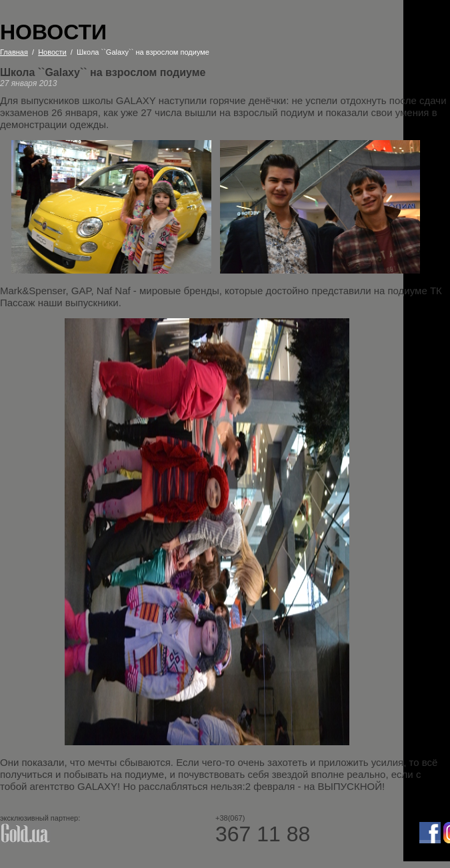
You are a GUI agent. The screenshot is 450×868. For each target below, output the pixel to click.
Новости (52, 52)
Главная (14, 52)
